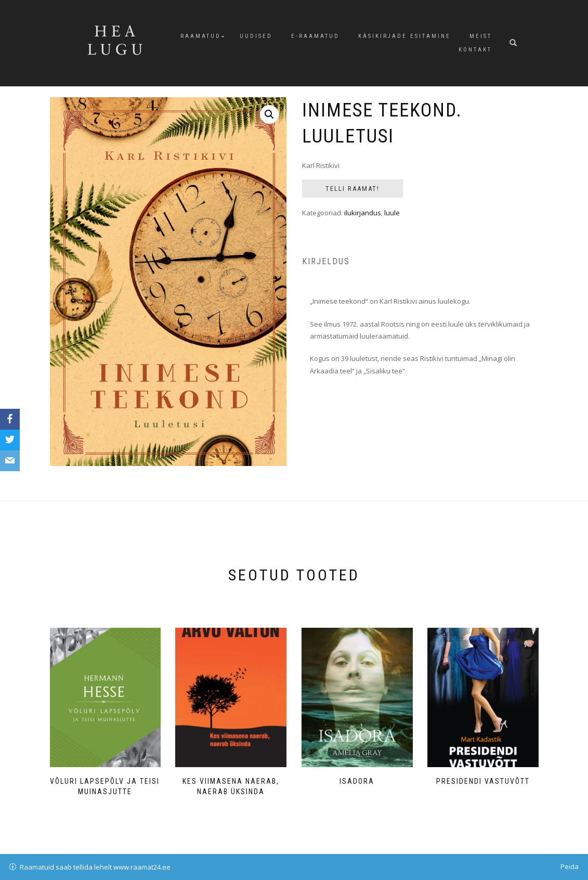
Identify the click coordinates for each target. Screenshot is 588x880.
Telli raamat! (352, 189)
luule (392, 213)
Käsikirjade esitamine (404, 36)
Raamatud (201, 36)
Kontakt (475, 50)
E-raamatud (315, 36)
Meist (481, 36)
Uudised (256, 36)
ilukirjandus (363, 213)
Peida (570, 866)
